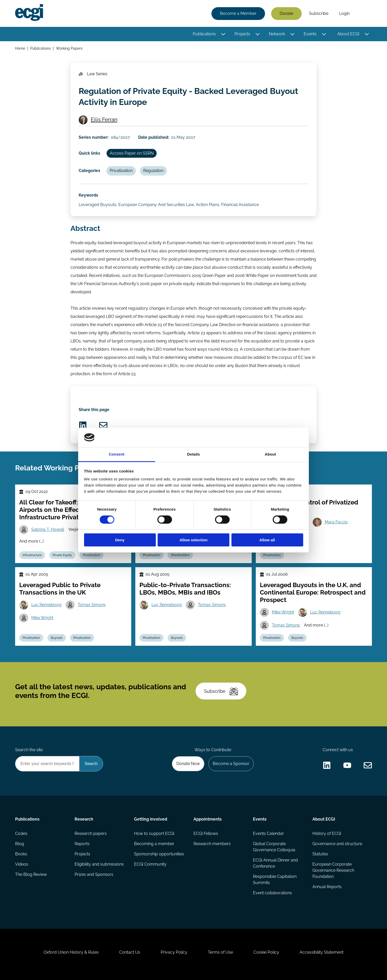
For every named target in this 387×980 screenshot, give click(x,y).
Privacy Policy (174, 952)
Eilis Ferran (104, 119)
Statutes (320, 854)
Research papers (91, 833)
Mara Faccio (336, 522)
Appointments (208, 819)
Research (84, 819)
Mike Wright (42, 618)
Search (363, 14)
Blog (20, 844)
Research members (212, 844)
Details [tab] (194, 454)
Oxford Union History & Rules (71, 952)
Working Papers (69, 48)
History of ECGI (327, 833)
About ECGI (348, 34)
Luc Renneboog (46, 605)
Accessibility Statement (322, 952)
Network (277, 34)
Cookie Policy (266, 952)
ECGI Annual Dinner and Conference (275, 863)
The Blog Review (31, 874)
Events (310, 34)
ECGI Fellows (206, 833)
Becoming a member (154, 844)
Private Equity (62, 555)
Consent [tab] (117, 454)
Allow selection (193, 540)
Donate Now (188, 764)
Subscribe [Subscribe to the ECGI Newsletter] (221, 691)
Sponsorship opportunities (159, 854)
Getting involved (151, 819)
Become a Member (238, 13)
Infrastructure (32, 555)
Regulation (153, 171)
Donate (286, 13)
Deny (120, 540)
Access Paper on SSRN (132, 153)
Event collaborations (272, 893)
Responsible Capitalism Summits (275, 880)
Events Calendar (268, 833)
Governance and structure (337, 844)
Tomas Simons (92, 605)
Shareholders (180, 555)
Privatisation (121, 171)
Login (344, 13)
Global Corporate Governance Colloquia (274, 847)
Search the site (29, 750)
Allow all (267, 540)
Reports (82, 844)
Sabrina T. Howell (48, 529)
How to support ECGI (154, 833)
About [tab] (270, 454)
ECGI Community (150, 864)
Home (20, 48)
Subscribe (319, 13)
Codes (21, 833)
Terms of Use (220, 952)
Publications (204, 34)
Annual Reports (327, 887)
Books (21, 854)
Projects (242, 34)
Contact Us (130, 952)
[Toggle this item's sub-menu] (223, 34)
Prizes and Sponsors (94, 874)
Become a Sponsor (231, 764)
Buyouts (57, 638)
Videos (22, 864)
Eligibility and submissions (99, 864)
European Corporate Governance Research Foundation (333, 870)
